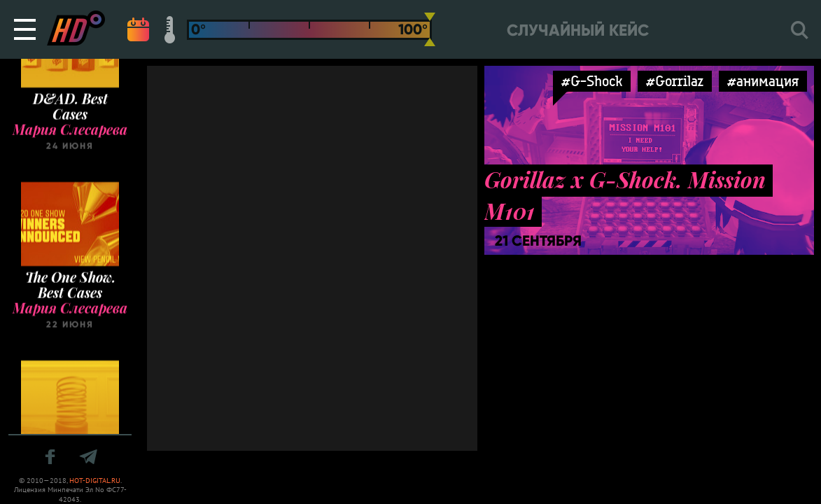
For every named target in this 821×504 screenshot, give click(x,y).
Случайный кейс (578, 30)
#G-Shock (592, 81)
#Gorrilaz (675, 81)
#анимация (763, 81)
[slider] (430, 29)
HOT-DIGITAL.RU (95, 481)
